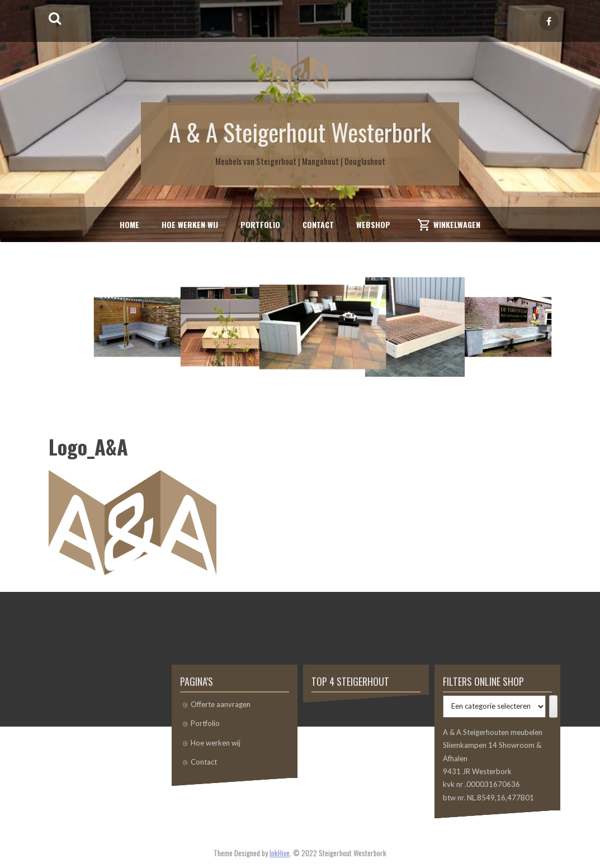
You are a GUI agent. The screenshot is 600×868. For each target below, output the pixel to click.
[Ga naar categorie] (553, 706)
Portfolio (260, 224)
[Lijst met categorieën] (494, 706)
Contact (318, 224)
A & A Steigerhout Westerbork (300, 131)
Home (129, 224)
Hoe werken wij (190, 224)
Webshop (373, 224)
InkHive (280, 853)
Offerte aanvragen (221, 704)
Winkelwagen (457, 224)
